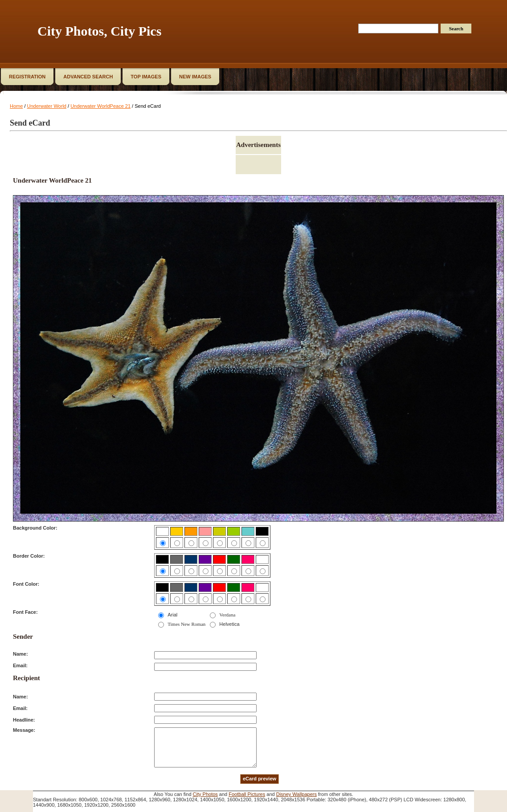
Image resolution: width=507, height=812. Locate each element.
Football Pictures (247, 794)
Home (16, 106)
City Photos (205, 794)
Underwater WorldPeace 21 (100, 106)
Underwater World (47, 106)
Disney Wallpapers (296, 794)
